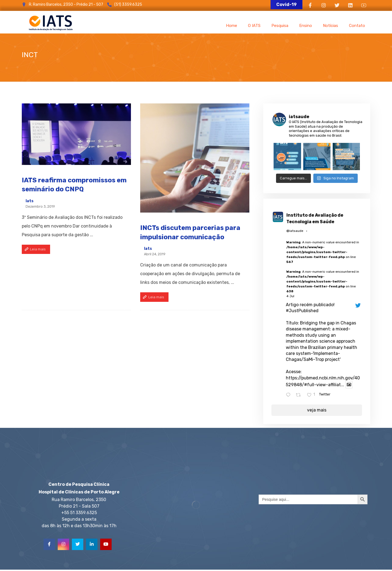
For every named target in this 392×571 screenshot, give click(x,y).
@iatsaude (295, 231)
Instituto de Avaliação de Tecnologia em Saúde (315, 218)
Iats (30, 201)
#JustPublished (302, 311)
